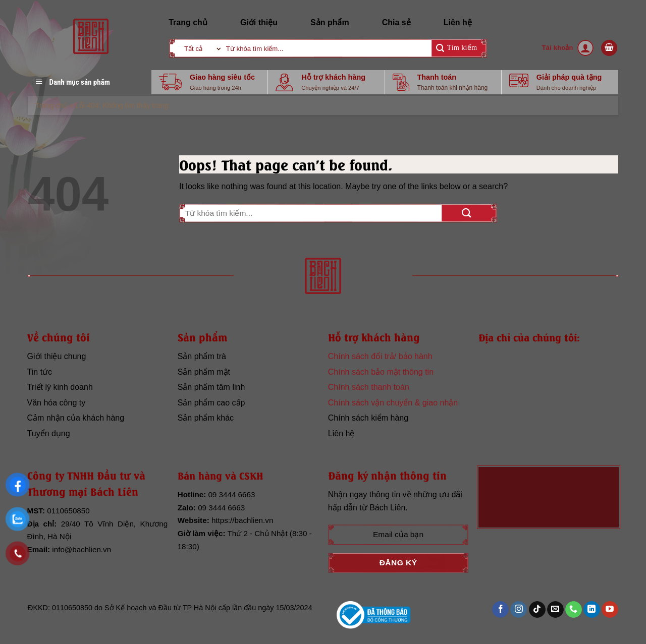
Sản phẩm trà (202, 356)
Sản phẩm (330, 22)
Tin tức (40, 372)
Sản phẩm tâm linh (211, 387)
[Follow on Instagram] (519, 610)
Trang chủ (188, 22)
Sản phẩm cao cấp (211, 403)
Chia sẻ (396, 22)
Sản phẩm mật (204, 372)
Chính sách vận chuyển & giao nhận (393, 403)
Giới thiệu (259, 22)
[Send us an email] (555, 610)
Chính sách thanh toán (369, 387)
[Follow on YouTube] (610, 610)
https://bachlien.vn (242, 520)
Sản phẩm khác (206, 418)
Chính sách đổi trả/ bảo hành (380, 356)
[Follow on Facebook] (500, 610)
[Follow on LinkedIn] (592, 610)
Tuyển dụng (49, 433)
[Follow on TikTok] (537, 610)
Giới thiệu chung (57, 356)
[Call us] (574, 610)
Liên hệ (458, 22)
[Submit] (457, 48)
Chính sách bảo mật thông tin (381, 372)
